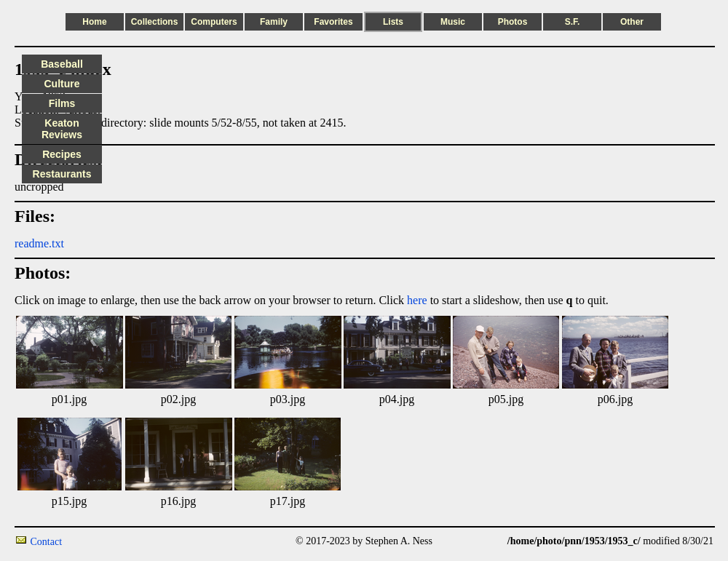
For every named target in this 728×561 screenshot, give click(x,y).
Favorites (333, 22)
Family (274, 22)
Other (632, 22)
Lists (393, 22)
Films (62, 103)
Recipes (62, 154)
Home (94, 22)
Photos (513, 22)
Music (453, 22)
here (417, 300)
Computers (214, 22)
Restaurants (62, 174)
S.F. (573, 22)
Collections (155, 22)
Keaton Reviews (62, 129)
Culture (62, 84)
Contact (47, 542)
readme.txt (39, 243)
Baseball (62, 64)
